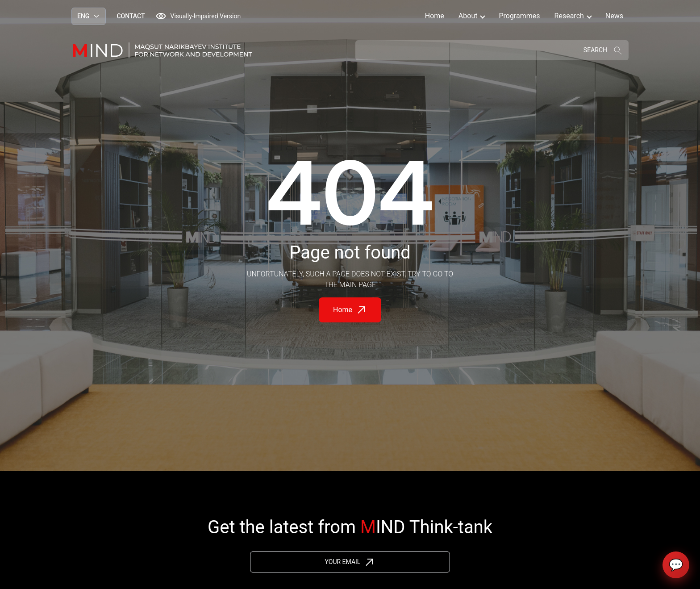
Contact (131, 16)
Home (435, 16)
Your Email (343, 562)
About (468, 16)
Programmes (519, 16)
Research (569, 16)
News (614, 16)
